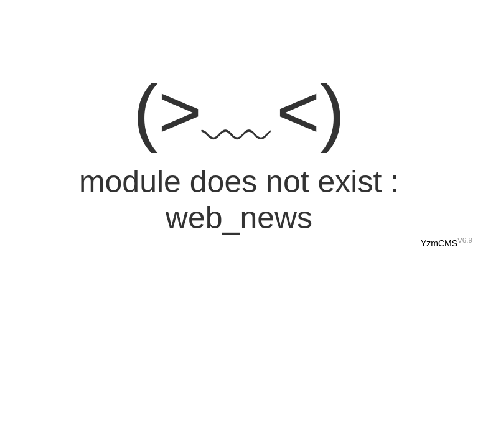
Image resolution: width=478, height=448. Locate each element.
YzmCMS (439, 243)
